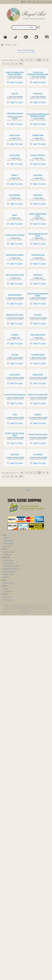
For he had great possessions (15, 703)
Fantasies (15, 588)
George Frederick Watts (16, 668)
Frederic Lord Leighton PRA (38, 703)
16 (31, 60)
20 (47, 60)
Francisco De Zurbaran (16, 514)
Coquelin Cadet (38, 209)
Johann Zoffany (39, 174)
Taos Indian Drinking (38, 588)
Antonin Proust (15, 209)
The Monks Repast (38, 626)
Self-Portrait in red (38, 434)
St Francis (38, 549)
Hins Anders (38, 280)
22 (8, 64)
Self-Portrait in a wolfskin (15, 434)
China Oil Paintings (9, 936)
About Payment (8, 905)
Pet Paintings (7, 956)
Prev (22, 60)
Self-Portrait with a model (15, 472)
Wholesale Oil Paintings (11, 930)
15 (27, 60)
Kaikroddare (38, 319)
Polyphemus (38, 131)
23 (12, 64)
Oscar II (15, 357)
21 (4, 64)
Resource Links (8, 939)
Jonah (15, 742)
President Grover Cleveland (15, 395)
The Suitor (15, 626)
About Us (6, 902)
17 (35, 60)
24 (16, 64)
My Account (7, 961)
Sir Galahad (38, 819)
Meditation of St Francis (15, 549)
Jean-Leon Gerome (16, 95)
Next (21, 64)
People (14, 45)
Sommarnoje (38, 472)
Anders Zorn (16, 212)
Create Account (8, 964)
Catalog (8, 45)
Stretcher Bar (7, 919)
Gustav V (15, 280)
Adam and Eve (15, 665)
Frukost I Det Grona (38, 242)
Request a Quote (8, 947)
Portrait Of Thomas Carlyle (38, 780)
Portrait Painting (8, 928)
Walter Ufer (16, 591)
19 (43, 60)
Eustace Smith (38, 665)
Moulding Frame (9, 916)
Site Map (6, 942)
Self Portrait (15, 819)
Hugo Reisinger (15, 319)
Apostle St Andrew (15, 511)
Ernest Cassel (15, 242)
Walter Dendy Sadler (16, 630)
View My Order (8, 925)
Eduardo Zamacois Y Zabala (16, 173)
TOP (26, 855)
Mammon (38, 742)
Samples (6, 953)
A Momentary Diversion (15, 169)
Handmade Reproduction (11, 933)
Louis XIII (15, 131)
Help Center (7, 911)
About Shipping (8, 908)
